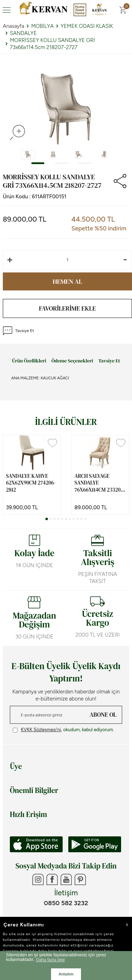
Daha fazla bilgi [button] (50, 960)
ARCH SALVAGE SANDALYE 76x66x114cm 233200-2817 (100, 483)
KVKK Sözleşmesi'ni (41, 730)
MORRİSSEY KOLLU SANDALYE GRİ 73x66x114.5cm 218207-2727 (52, 44)
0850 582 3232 (66, 903)
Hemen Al (68, 281)
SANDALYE (23, 33)
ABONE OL (103, 715)
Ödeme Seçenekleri (72, 361)
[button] (38, 163)
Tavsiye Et (18, 331)
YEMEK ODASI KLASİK (87, 26)
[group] (66, 109)
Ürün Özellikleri (29, 361)
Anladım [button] (66, 974)
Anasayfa (14, 26)
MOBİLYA (43, 26)
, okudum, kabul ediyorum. (63, 730)
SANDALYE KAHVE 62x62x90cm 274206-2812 (31, 483)
